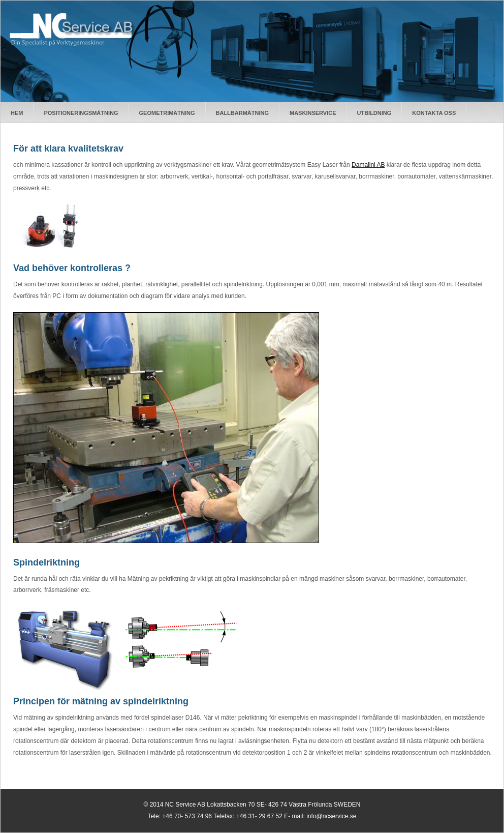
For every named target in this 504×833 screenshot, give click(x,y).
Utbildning (374, 113)
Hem (17, 113)
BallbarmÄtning (242, 113)
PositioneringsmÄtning (81, 113)
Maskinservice (313, 113)
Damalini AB (368, 165)
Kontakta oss (434, 113)
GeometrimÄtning (167, 113)
